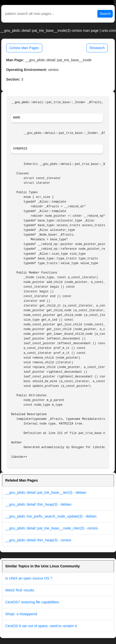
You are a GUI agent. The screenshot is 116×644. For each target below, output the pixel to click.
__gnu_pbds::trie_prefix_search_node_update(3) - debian (51, 516)
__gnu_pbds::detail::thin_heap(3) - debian (38, 504)
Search (105, 14)
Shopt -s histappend (21, 614)
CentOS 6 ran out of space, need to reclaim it (41, 626)
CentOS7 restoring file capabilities (32, 602)
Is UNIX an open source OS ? (29, 578)
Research (97, 48)
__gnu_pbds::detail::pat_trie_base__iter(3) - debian (46, 492)
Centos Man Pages (24, 48)
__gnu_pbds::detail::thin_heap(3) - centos (38, 540)
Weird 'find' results (20, 590)
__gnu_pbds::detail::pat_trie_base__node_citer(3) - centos (52, 528)
